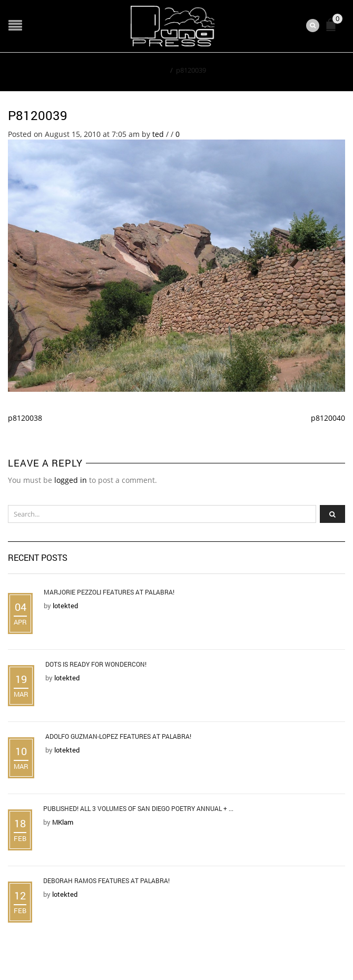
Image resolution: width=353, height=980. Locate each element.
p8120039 (38, 115)
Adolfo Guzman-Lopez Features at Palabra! (118, 736)
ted (158, 134)
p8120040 (328, 418)
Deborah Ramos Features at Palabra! (106, 880)
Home (157, 70)
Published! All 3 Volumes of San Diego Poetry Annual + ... (138, 808)
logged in (71, 480)
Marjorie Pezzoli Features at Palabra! (109, 592)
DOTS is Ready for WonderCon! (96, 664)
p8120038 (25, 418)
